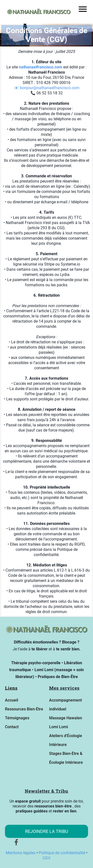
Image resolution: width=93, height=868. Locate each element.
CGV (46, 858)
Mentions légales (21, 853)
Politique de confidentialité (62, 853)
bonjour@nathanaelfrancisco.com (50, 88)
